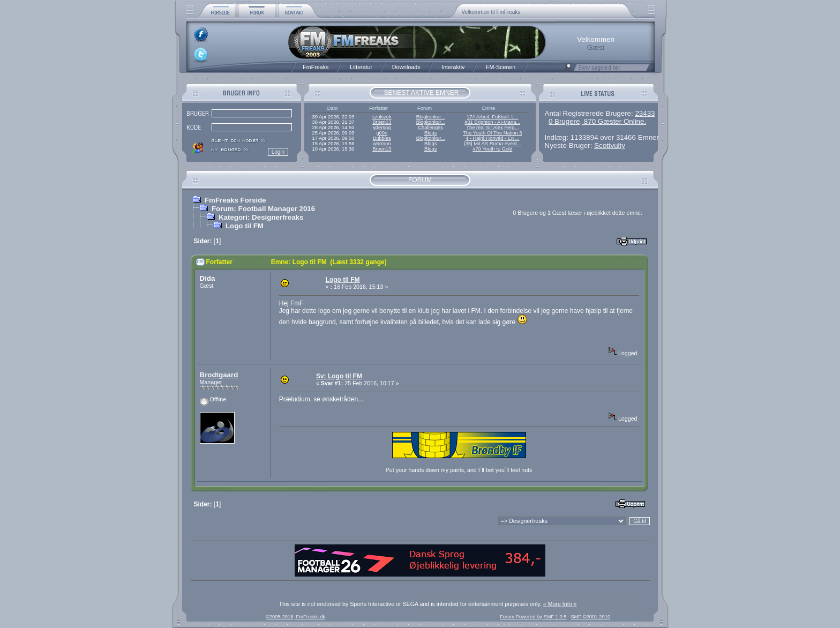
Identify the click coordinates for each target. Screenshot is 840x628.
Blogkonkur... (431, 117)
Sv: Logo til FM (339, 376)
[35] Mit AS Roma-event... (492, 144)
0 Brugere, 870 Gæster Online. (597, 121)
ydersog (382, 128)
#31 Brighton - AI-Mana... (492, 122)
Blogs (430, 133)
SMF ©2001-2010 (590, 617)
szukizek (382, 117)
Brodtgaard (219, 375)
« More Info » (560, 604)
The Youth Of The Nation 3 (492, 133)
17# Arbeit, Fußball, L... (492, 117)
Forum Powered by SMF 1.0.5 (533, 617)
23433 (645, 113)
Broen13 (382, 122)
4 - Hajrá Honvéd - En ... (493, 138)
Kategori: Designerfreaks (261, 217)
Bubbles (382, 138)
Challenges (430, 128)
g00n (382, 133)
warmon (382, 144)
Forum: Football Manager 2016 (263, 209)
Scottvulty (610, 145)
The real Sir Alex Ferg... (492, 128)
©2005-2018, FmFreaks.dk (295, 617)
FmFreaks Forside (235, 200)
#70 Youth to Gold (492, 149)
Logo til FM (245, 226)
